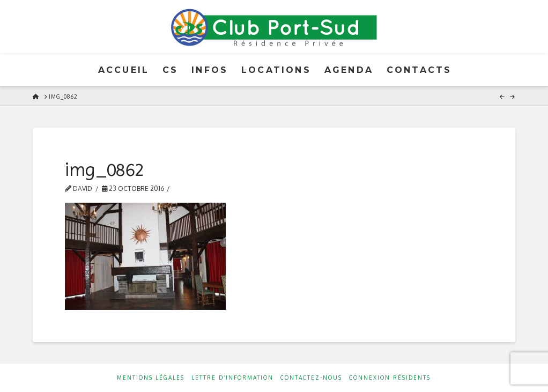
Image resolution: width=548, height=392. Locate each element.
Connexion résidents (390, 378)
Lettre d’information (232, 378)
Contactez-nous (311, 378)
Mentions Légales (151, 378)
